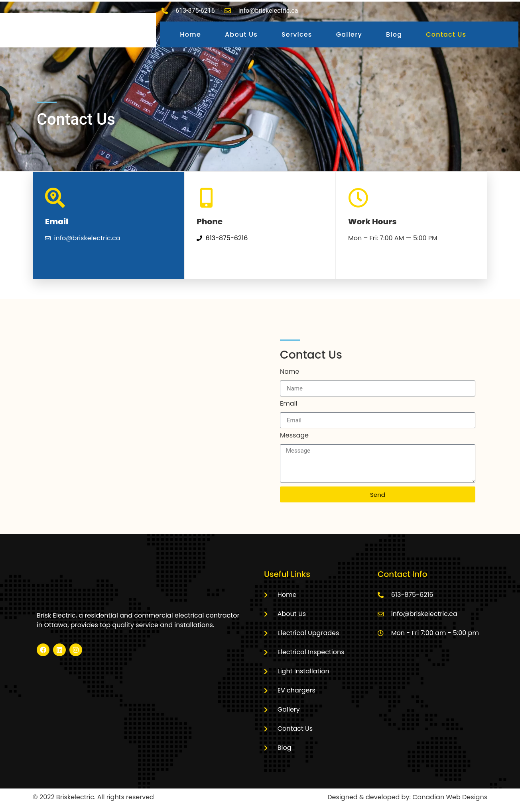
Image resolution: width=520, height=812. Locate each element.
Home (190, 34)
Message (294, 436)
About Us (241, 34)
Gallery (349, 34)
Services (297, 34)
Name (290, 372)
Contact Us (446, 34)
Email (289, 404)
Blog (394, 34)
